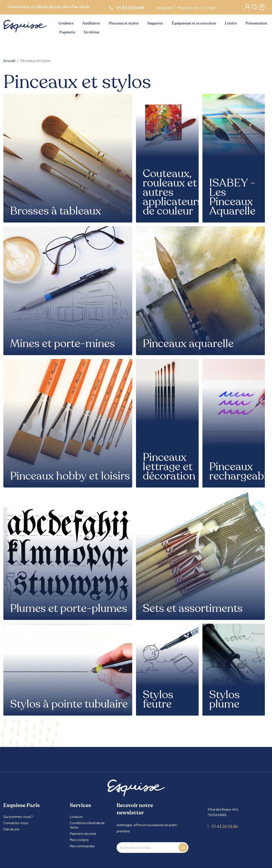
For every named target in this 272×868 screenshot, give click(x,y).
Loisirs (231, 23)
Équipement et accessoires (194, 23)
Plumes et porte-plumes (69, 609)
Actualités (165, 8)
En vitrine (92, 32)
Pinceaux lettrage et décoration (169, 467)
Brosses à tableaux (56, 211)
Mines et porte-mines (62, 344)
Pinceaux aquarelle (188, 344)
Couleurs (66, 23)
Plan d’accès (189, 8)
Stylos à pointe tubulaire (69, 704)
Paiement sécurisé (83, 834)
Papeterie (67, 32)
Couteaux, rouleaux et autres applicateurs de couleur (173, 192)
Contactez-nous (16, 823)
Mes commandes (82, 846)
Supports (155, 23)
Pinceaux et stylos (124, 23)
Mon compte (79, 840)
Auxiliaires (91, 23)
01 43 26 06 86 (225, 826)
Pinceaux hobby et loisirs (70, 476)
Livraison (76, 817)
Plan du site (11, 829)
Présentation (256, 23)
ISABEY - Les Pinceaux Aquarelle (232, 197)
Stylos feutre (158, 700)
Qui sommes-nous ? (18, 817)
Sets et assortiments (193, 609)
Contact (211, 8)
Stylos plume (224, 700)
